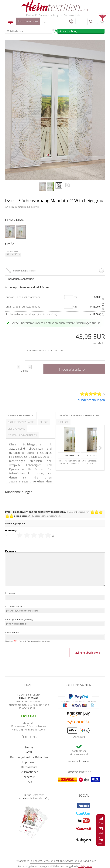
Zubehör (63, 422)
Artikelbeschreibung (21, 415)
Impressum (29, 762)
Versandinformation (79, 761)
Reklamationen (29, 772)
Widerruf (29, 777)
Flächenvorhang (28, 22)
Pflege (44, 422)
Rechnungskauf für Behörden (29, 757)
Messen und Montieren (22, 435)
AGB (29, 752)
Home (29, 747)
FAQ (29, 782)
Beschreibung (69, 31)
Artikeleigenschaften (22, 422)
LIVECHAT (29, 723)
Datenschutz (29, 767)
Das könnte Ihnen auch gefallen (78, 415)
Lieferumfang (17, 429)
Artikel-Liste (16, 31)
